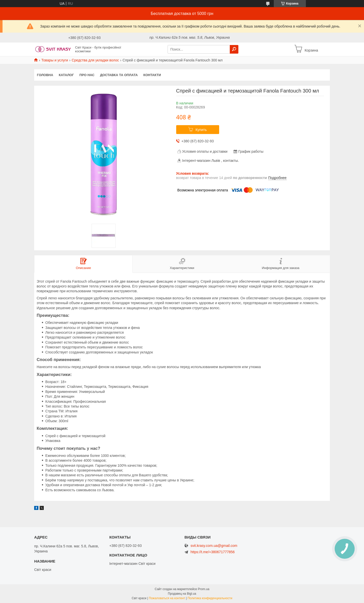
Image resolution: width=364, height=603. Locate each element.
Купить (201, 130)
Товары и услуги (55, 60)
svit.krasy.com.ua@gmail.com (214, 546)
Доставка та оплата (119, 75)
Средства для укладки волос (95, 60)
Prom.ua (204, 589)
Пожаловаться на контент (167, 598)
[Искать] (234, 49)
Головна (45, 75)
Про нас (87, 75)
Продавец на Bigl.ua (182, 594)
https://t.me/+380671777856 (213, 552)
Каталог (66, 75)
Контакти (152, 75)
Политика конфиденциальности (210, 598)
